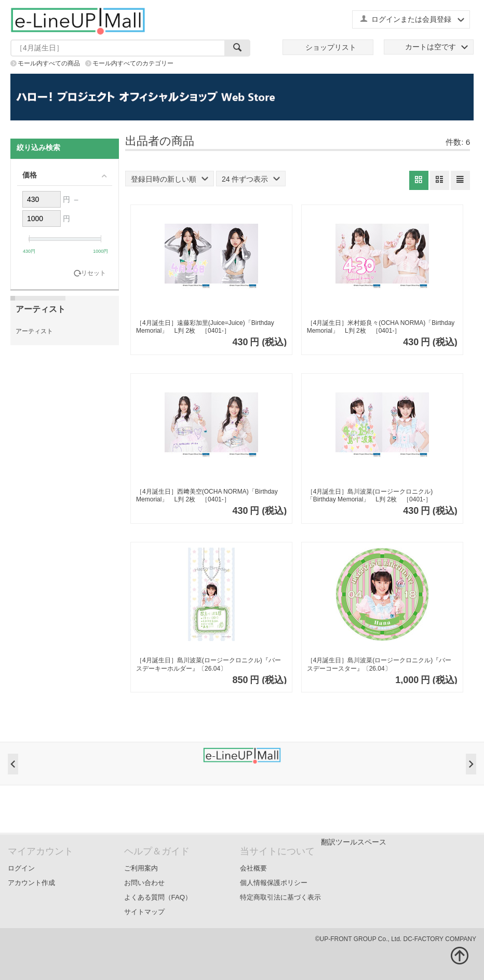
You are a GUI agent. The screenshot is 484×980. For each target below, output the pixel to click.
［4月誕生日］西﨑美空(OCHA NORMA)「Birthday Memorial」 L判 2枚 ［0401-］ (207, 496)
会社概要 (253, 868)
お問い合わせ (144, 883)
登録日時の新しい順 (170, 179)
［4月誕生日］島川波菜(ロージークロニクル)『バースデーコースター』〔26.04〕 (379, 664)
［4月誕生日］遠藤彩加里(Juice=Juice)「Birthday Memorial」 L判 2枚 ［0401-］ (205, 327)
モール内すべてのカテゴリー (133, 63)
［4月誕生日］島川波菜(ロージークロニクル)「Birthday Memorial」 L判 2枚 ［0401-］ (370, 496)
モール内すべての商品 (49, 63)
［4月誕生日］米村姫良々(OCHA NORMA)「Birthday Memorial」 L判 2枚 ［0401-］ (381, 327)
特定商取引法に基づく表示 (280, 897)
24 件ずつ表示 (251, 179)
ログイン (21, 868)
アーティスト (34, 331)
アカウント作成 (31, 883)
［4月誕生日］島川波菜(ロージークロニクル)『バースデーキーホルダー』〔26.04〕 (209, 664)
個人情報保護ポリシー (274, 883)
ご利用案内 (141, 868)
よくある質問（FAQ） (158, 897)
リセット (93, 273)
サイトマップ (144, 912)
